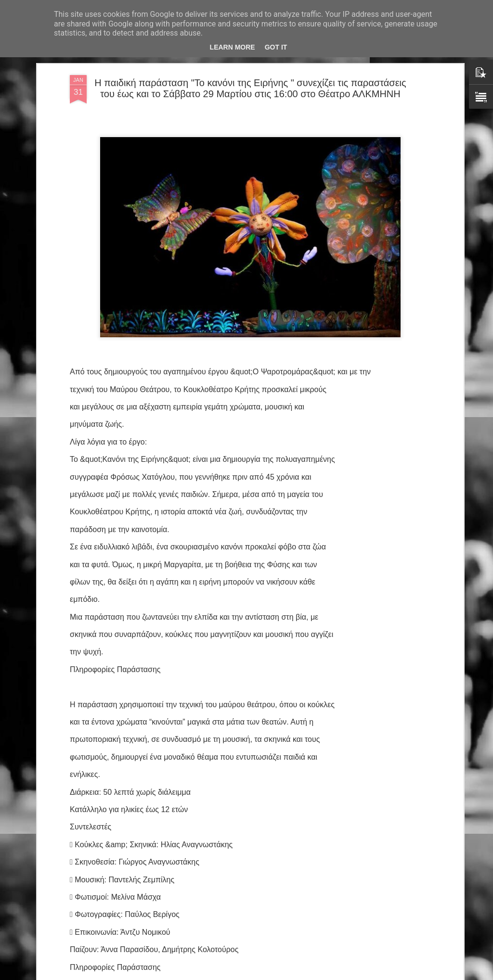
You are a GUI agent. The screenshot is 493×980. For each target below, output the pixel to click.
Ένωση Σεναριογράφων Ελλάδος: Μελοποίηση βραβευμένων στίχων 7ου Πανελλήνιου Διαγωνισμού (239, 755)
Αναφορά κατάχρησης (304, 975)
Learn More (233, 47)
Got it (276, 47)
